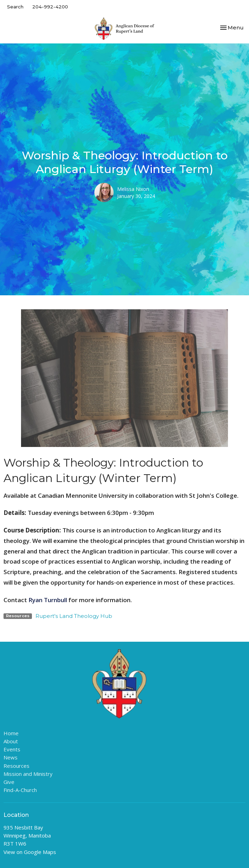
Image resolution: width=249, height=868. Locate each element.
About (11, 741)
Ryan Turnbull (48, 600)
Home (11, 733)
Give (9, 782)
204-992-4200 (50, 7)
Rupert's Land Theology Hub (74, 616)
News (11, 757)
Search (15, 7)
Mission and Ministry (28, 774)
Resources (16, 766)
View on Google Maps (30, 852)
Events (12, 749)
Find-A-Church (20, 790)
